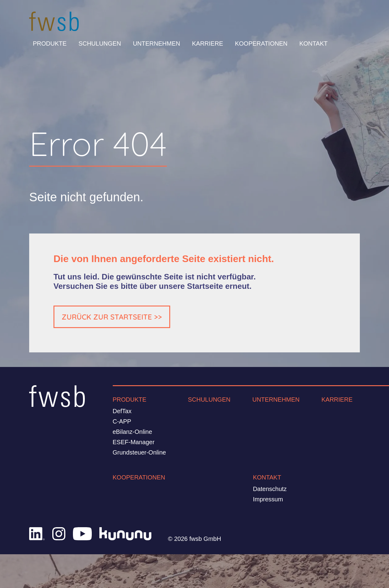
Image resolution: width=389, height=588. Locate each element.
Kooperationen (261, 43)
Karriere (208, 43)
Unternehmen (157, 43)
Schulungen (100, 43)
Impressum (268, 499)
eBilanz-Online (133, 432)
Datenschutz (270, 489)
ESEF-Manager (134, 442)
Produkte (50, 43)
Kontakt (313, 43)
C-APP (122, 421)
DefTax (122, 411)
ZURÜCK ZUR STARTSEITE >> (112, 317)
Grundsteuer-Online (139, 452)
